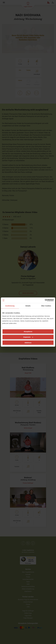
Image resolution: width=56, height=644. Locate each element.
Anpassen (28, 337)
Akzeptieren (28, 331)
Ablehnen (28, 343)
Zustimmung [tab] (10, 306)
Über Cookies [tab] (46, 306)
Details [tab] (28, 306)
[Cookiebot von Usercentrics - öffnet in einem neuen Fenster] (45, 300)
